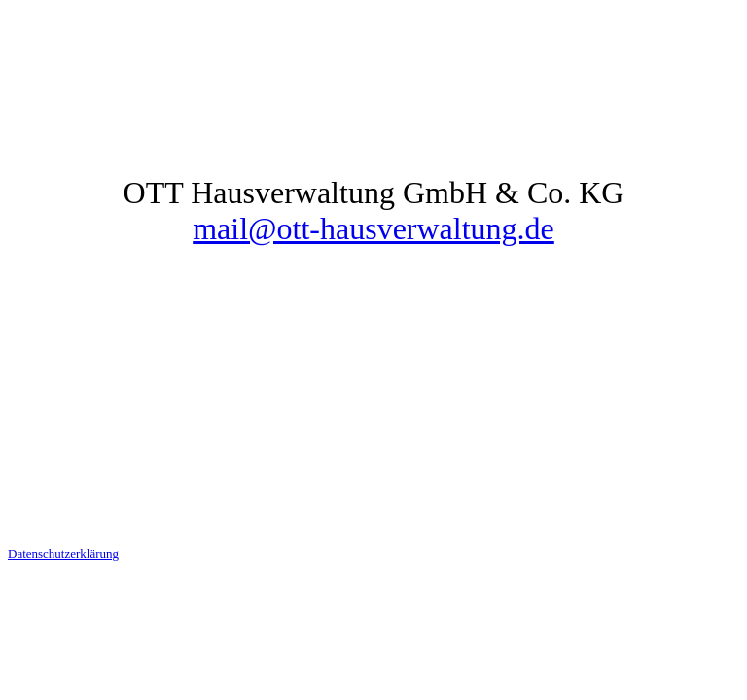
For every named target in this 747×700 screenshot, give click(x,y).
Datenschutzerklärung (63, 554)
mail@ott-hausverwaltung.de (373, 228)
